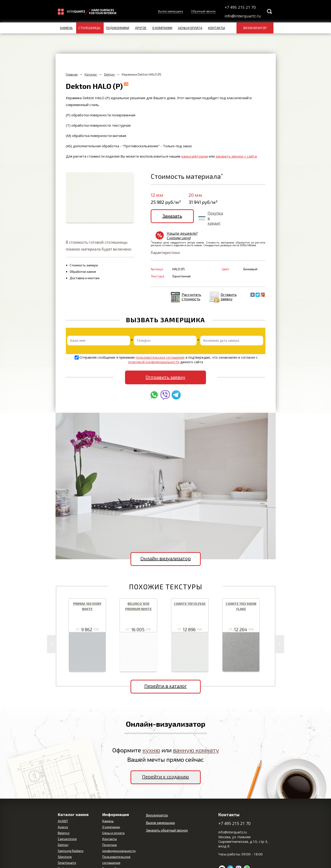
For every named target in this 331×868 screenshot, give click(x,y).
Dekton (63, 833)
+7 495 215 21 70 (240, 7)
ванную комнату (196, 738)
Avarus (63, 815)
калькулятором (195, 156)
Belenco (64, 821)
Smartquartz (67, 851)
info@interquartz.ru (242, 16)
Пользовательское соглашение (116, 848)
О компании (162, 28)
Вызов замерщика (171, 11)
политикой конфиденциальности (154, 351)
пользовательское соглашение (160, 346)
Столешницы (89, 28)
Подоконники (118, 28)
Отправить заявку (165, 365)
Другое (141, 28)
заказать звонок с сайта (236, 156)
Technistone (67, 857)
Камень (66, 28)
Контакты (217, 28)
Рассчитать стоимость (191, 285)
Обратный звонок (203, 11)
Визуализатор (255, 28)
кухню (151, 738)
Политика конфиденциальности (119, 836)
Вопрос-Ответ (113, 857)
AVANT (63, 809)
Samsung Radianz (71, 839)
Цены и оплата (190, 28)
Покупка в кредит (208, 218)
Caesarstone (67, 827)
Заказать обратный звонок (167, 819)
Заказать (169, 216)
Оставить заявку (229, 285)
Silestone (65, 845)
